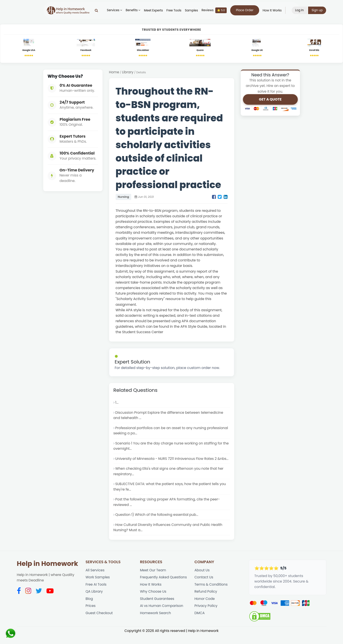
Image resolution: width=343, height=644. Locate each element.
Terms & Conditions (211, 593)
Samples (192, 10)
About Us (202, 579)
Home (114, 73)
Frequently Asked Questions (164, 586)
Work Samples (98, 586)
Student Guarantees (157, 608)
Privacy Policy (206, 615)
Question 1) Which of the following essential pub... (157, 523)
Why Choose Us (153, 601)
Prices (91, 615)
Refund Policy (206, 601)
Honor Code (205, 608)
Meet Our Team (153, 579)
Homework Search (156, 622)
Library (128, 73)
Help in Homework (48, 572)
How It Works (273, 10)
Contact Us (204, 586)
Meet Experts (154, 10)
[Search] (98, 10)
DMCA (200, 622)
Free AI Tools (96, 593)
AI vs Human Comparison (162, 615)
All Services (95, 579)
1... (117, 403)
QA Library (94, 601)
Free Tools (175, 10)
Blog (89, 608)
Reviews (215, 10)
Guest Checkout (99, 622)
